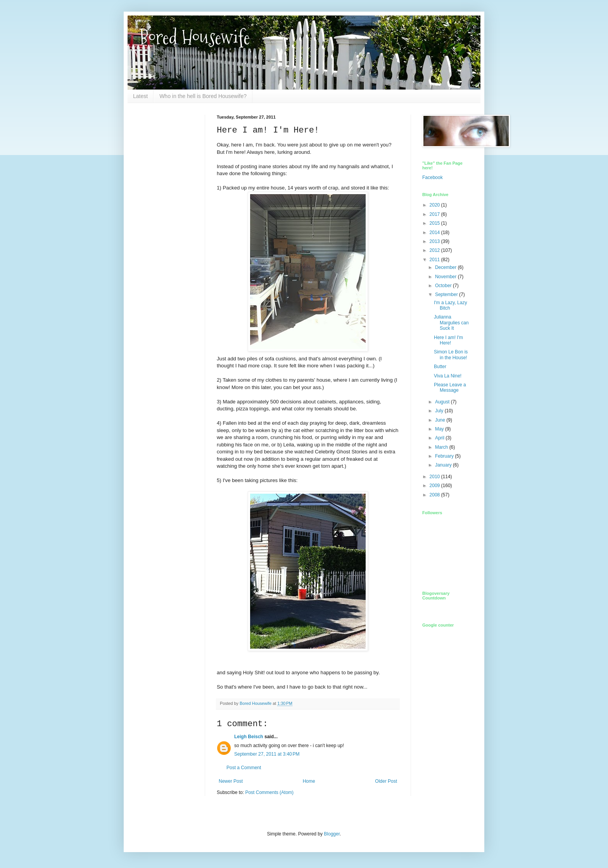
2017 (435, 214)
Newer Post (231, 781)
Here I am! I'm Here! (448, 340)
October (444, 286)
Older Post (386, 781)
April (440, 438)
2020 (435, 205)
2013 (435, 241)
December (446, 267)
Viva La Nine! (448, 376)
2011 (435, 260)
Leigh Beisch (249, 737)
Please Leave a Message (450, 387)
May (440, 429)
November (446, 277)
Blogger (332, 834)
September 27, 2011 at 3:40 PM (267, 754)
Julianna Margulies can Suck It (451, 323)
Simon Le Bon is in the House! (451, 355)
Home (309, 781)
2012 (435, 250)
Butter (440, 367)
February (445, 456)
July (440, 411)
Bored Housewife (194, 37)
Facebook (433, 177)
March (442, 447)
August (443, 402)
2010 (435, 477)
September (447, 294)
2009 (435, 486)
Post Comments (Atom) (269, 792)
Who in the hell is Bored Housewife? (203, 96)
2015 (435, 223)
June (441, 420)
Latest (140, 96)
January (444, 465)
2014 (435, 232)
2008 (435, 495)
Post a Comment (244, 768)
